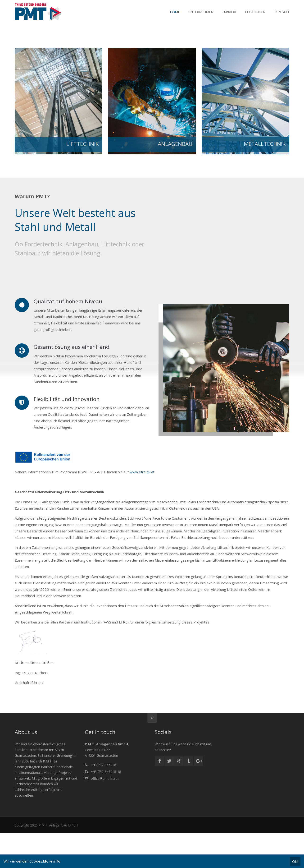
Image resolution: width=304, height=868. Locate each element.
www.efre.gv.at (142, 472)
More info (52, 861)
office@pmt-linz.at (105, 778)
